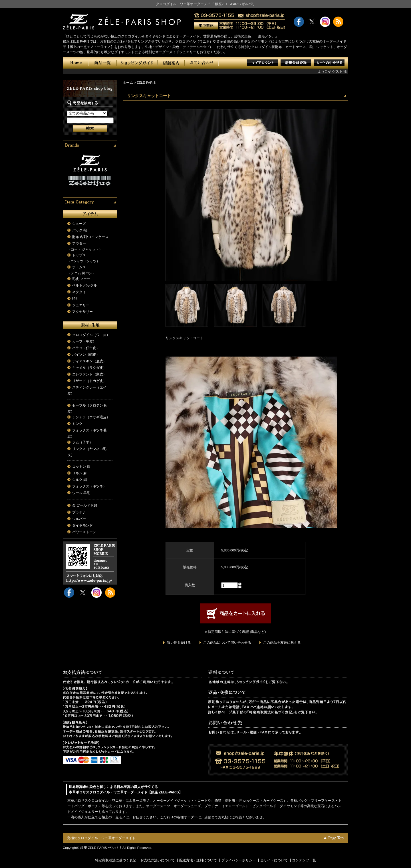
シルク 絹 (79, 480)
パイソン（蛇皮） (86, 355)
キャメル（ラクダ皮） (89, 368)
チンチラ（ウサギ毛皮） (91, 417)
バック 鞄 (79, 230)
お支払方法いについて (158, 860)
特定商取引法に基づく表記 (116, 860)
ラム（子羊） (82, 442)
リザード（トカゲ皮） (89, 381)
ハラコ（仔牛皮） (86, 348)
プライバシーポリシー (239, 860)
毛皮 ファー (81, 279)
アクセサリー (82, 312)
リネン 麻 (79, 473)
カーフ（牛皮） (84, 341)
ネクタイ (79, 292)
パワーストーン (84, 532)
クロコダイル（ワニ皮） (91, 335)
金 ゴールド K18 (85, 505)
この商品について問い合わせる (227, 643)
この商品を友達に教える (282, 643)
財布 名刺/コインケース (90, 237)
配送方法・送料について (198, 860)
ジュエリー (81, 305)
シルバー (79, 519)
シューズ (79, 224)
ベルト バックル (85, 285)
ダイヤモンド (82, 525)
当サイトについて (274, 860)
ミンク (77, 424)
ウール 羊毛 (81, 493)
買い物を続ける (179, 643)
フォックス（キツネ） (89, 486)
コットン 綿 (81, 467)
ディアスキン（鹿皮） (89, 361)
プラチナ (79, 512)
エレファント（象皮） (89, 374)
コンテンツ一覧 (304, 860)
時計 (76, 299)
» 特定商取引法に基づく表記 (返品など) (235, 632)
